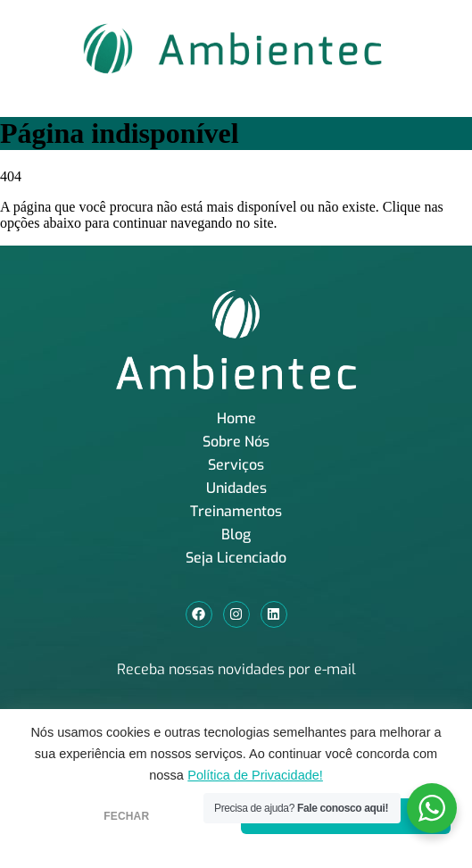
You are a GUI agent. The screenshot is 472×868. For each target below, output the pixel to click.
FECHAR (126, 816)
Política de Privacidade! (255, 775)
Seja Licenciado (236, 558)
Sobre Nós (236, 442)
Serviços (236, 465)
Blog (236, 534)
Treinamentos (236, 511)
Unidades (236, 488)
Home (236, 418)
